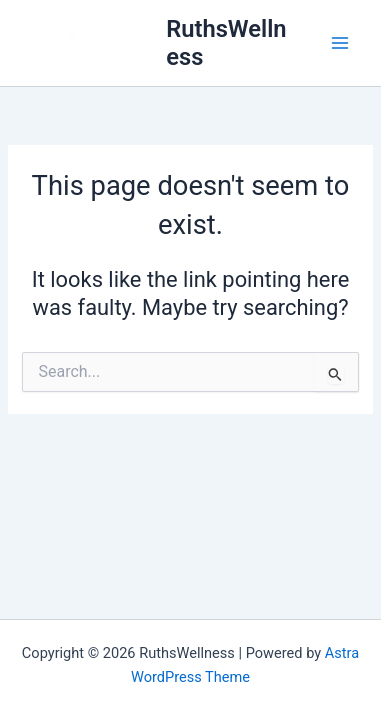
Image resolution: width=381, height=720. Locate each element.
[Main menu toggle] (340, 43)
